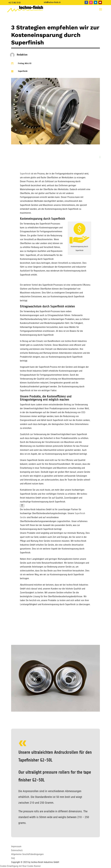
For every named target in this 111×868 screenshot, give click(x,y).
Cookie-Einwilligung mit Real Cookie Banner (20, 866)
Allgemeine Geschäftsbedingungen (27, 854)
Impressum (16, 846)
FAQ (13, 858)
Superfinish (23, 71)
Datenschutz (17, 850)
